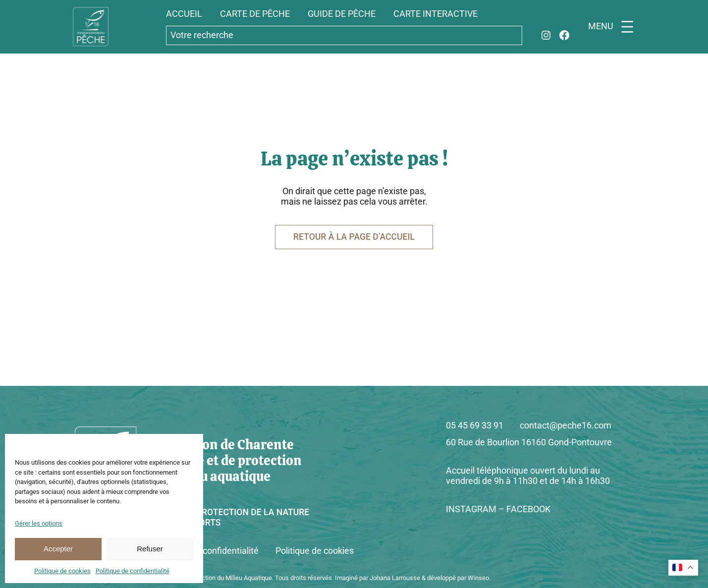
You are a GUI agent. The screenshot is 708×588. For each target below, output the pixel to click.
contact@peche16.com (566, 426)
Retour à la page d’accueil (354, 237)
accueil (184, 14)
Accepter (58, 549)
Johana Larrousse (395, 578)
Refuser (150, 549)
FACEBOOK (528, 509)
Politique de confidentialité (133, 571)
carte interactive (436, 14)
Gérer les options (39, 523)
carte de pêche (255, 14)
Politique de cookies (62, 571)
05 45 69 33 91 (475, 426)
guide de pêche (342, 14)
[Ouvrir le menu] (613, 27)
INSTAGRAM (471, 509)
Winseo (478, 578)
